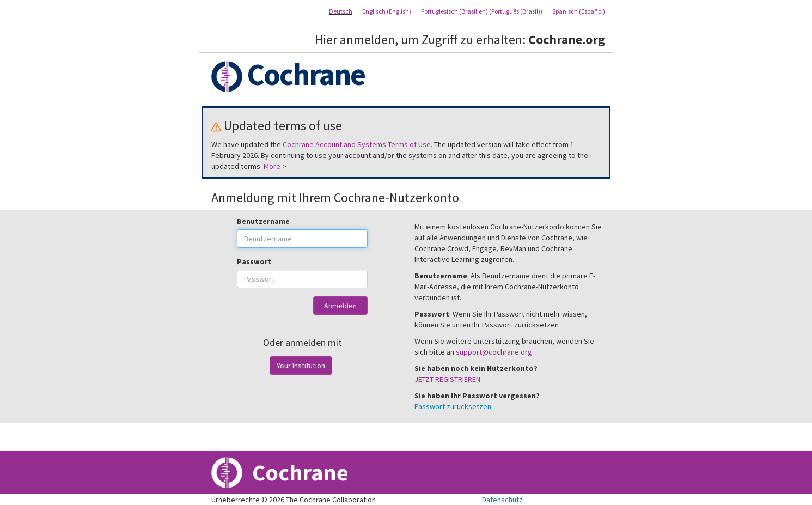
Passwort (254, 261)
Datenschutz (502, 500)
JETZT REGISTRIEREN (447, 379)
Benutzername (263, 221)
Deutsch (341, 11)
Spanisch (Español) (579, 11)
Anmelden (340, 306)
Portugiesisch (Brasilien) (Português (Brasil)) (482, 11)
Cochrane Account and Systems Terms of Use (357, 144)
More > (275, 166)
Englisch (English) (387, 11)
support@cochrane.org (494, 352)
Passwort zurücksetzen (453, 406)
